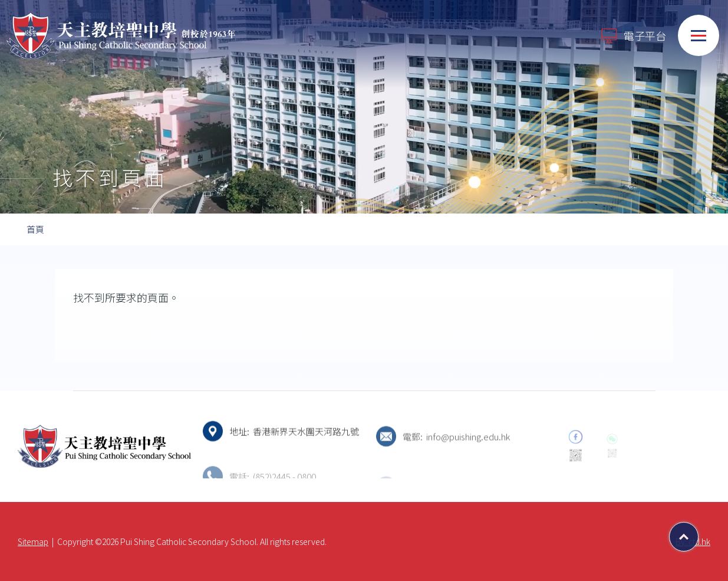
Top (698, 533)
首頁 (35, 229)
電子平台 (633, 36)
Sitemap (33, 541)
